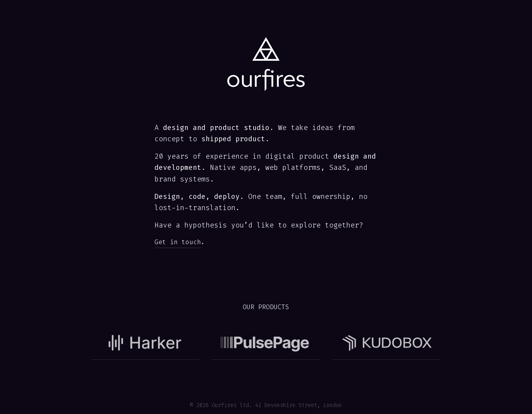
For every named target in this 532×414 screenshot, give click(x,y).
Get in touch (178, 242)
